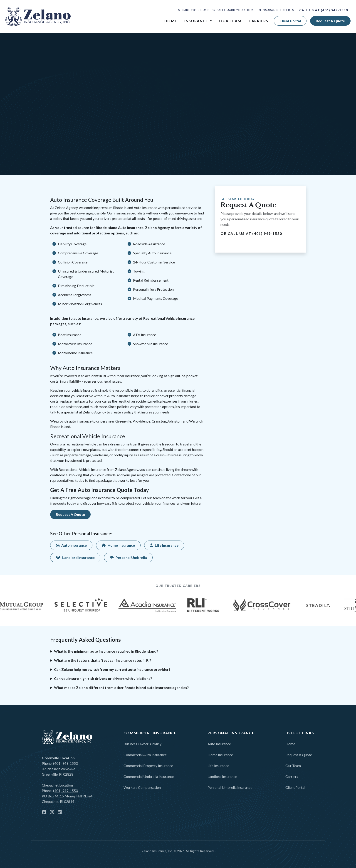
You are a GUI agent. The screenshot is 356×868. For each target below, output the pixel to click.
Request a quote (330, 21)
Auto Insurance (219, 744)
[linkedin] (60, 812)
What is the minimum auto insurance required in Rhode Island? (106, 651)
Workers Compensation (142, 787)
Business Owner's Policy (142, 744)
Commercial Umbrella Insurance (149, 776)
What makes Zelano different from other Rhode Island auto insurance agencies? (121, 687)
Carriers (258, 21)
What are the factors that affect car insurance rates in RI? (103, 660)
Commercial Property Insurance (148, 766)
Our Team (230, 21)
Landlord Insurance (222, 776)
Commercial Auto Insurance (145, 755)
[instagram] (52, 812)
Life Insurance (218, 766)
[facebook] (44, 812)
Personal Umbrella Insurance (230, 787)
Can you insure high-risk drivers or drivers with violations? (103, 678)
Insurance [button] (197, 21)
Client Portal (290, 21)
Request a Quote (299, 755)
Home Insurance (220, 755)
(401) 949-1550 (334, 10)
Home (171, 21)
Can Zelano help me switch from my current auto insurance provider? (112, 669)
